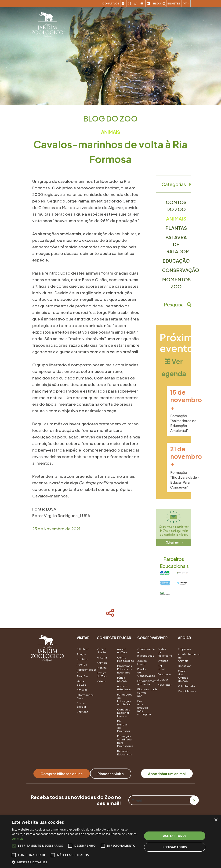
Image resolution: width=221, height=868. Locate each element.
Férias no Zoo (122, 679)
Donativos (111, 4)
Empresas (185, 649)
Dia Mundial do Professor (124, 726)
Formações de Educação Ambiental (124, 699)
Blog (157, 4)
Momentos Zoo (176, 283)
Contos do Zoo (176, 206)
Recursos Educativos (124, 753)
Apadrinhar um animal (167, 774)
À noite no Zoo (122, 651)
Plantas (176, 228)
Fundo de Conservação (144, 672)
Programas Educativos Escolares (124, 669)
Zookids (163, 679)
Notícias (82, 690)
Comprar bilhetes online (62, 774)
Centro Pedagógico (124, 659)
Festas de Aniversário (164, 652)
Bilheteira (83, 649)
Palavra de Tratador (176, 244)
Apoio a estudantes (124, 688)
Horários (82, 659)
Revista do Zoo (102, 675)
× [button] (216, 820)
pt (185, 4)
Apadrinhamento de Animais (185, 657)
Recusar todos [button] (175, 847)
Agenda (82, 664)
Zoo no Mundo (142, 662)
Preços (81, 654)
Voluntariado (185, 686)
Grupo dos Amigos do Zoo (183, 676)
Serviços (82, 712)
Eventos (163, 661)
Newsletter (164, 685)
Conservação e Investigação (144, 652)
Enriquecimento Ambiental (144, 682)
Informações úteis (83, 697)
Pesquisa (174, 305)
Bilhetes (174, 4)
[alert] (110, 842)
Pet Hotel (161, 668)
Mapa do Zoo (82, 683)
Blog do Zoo (110, 118)
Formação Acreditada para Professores (124, 741)
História (102, 657)
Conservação (177, 270)
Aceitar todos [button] (175, 836)
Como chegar (81, 705)
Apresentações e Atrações (83, 673)
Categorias (174, 184)
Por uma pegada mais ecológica (144, 708)
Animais (176, 219)
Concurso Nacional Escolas (124, 713)
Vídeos (101, 681)
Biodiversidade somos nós (144, 693)
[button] (83, 640)
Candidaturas (185, 691)
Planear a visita (111, 774)
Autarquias (164, 674)
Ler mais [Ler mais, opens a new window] (18, 839)
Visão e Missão (101, 651)
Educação (176, 261)
